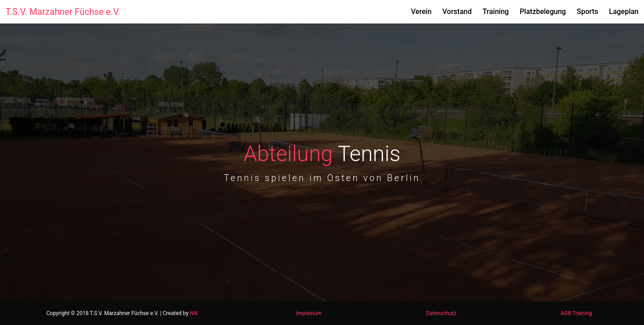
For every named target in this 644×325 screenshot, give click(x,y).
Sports (587, 12)
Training (495, 12)
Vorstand (457, 12)
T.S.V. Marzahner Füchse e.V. (63, 12)
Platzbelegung (543, 12)
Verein (421, 12)
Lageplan (624, 12)
